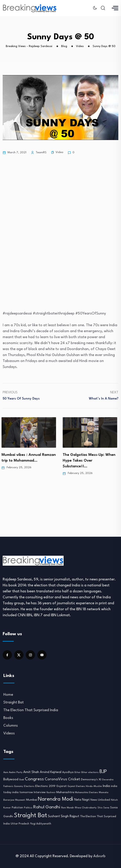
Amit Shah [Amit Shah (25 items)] (31, 772)
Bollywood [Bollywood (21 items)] (11, 780)
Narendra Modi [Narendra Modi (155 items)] (56, 799)
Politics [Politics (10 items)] (28, 808)
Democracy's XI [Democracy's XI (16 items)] (91, 780)
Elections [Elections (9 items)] (29, 786)
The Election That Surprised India (31, 710)
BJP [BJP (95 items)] (103, 772)
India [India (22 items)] (106, 786)
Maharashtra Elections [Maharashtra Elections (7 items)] (87, 793)
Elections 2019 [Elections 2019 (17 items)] (45, 786)
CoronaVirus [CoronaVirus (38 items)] (56, 779)
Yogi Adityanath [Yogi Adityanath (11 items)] (41, 824)
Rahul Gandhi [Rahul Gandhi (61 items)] (47, 807)
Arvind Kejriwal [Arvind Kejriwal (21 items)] (51, 772)
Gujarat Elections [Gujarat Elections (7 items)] (76, 786)
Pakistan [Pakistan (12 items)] (17, 808)
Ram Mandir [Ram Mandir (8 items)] (68, 808)
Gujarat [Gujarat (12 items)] (61, 786)
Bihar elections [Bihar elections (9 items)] (90, 772)
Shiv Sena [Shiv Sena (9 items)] (103, 808)
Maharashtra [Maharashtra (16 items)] (65, 792)
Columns (11, 726)
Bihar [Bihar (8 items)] (77, 772)
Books (8, 718)
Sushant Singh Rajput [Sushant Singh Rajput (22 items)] (63, 816)
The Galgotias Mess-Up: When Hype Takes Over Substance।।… (90, 461)
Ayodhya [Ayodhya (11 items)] (68, 772)
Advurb (99, 856)
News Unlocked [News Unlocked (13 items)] (100, 800)
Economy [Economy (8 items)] (19, 786)
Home (8, 695)
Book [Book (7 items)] (22, 780)
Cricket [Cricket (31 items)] (74, 779)
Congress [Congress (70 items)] (34, 779)
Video (60, 152)
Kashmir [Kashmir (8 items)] (51, 792)
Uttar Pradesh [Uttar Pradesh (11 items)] (20, 824)
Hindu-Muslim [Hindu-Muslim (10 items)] (94, 786)
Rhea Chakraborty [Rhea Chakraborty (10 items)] (86, 808)
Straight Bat (14, 702)
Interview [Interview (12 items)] (40, 792)
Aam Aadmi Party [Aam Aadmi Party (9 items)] (13, 772)
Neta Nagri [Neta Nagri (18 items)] (82, 800)
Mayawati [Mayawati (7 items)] (20, 800)
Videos (9, 733)
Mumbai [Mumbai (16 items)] (32, 800)
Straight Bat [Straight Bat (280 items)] (30, 816)
